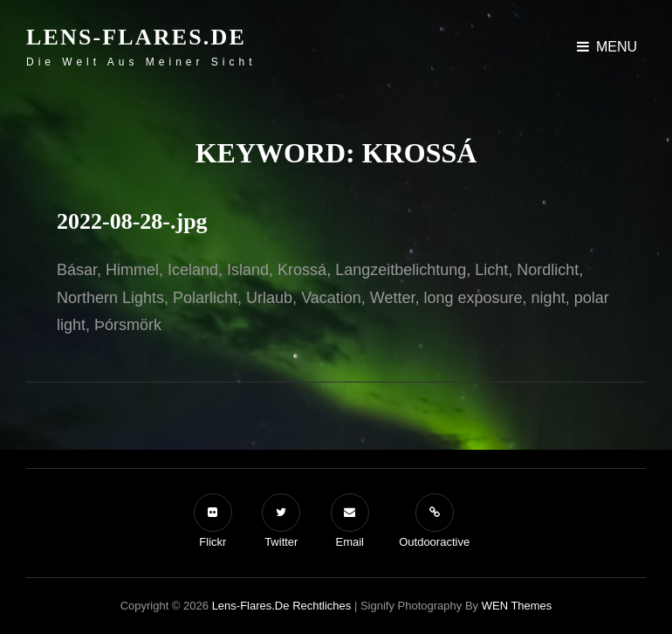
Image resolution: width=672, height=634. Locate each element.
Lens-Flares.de (136, 37)
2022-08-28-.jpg (132, 221)
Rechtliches (322, 606)
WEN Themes (517, 606)
